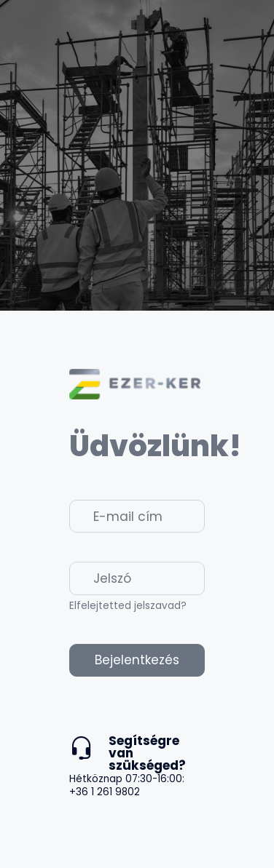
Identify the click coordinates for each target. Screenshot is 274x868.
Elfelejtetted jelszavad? (128, 606)
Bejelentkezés (137, 660)
